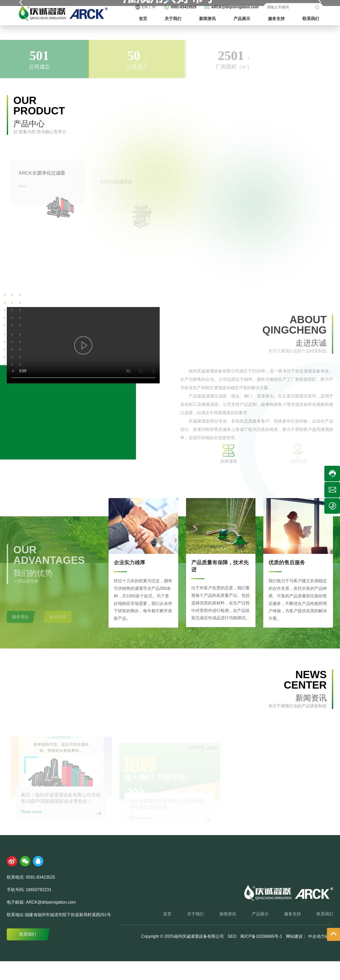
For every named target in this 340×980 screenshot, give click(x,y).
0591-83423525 (184, 7)
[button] (319, 84)
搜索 (317, 7)
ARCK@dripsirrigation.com (235, 7)
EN (145, 7)
